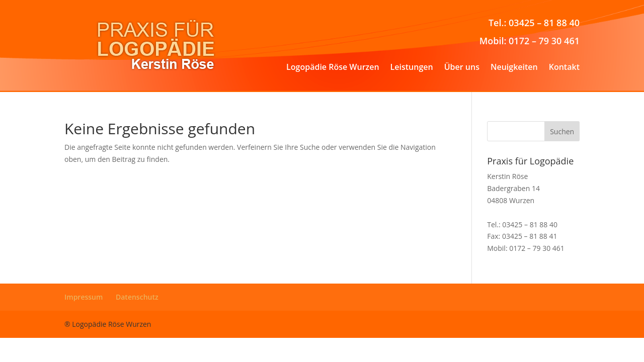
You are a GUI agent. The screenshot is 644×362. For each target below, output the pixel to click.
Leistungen (412, 68)
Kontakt (564, 68)
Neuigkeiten (514, 68)
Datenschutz (137, 297)
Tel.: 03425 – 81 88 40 (534, 23)
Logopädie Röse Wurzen (333, 68)
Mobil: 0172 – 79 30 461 (530, 41)
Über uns (462, 68)
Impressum (84, 297)
